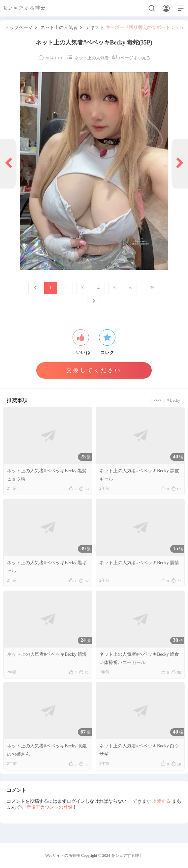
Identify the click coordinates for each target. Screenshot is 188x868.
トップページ (19, 28)
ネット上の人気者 (59, 28)
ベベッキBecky (167, 400)
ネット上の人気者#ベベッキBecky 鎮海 (47, 654)
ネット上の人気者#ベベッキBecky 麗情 (139, 563)
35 (152, 288)
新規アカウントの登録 (49, 807)
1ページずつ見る (131, 58)
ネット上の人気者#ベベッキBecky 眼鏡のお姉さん (47, 750)
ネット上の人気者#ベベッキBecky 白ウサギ (139, 750)
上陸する (161, 801)
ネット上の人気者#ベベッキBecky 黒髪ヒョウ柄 (47, 475)
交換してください (94, 370)
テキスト (95, 28)
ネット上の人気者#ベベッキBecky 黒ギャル (47, 567)
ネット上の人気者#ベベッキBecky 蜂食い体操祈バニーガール (139, 658)
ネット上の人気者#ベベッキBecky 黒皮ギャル (139, 475)
